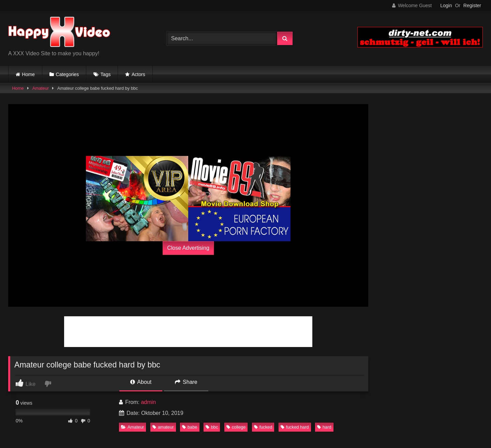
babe (190, 427)
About (141, 382)
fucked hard (295, 427)
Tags (106, 74)
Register (472, 5)
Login (446, 5)
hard (324, 427)
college (236, 427)
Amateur (41, 88)
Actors (138, 74)
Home (28, 74)
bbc (212, 427)
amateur (163, 427)
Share (186, 382)
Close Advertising (188, 248)
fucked (263, 427)
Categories (68, 74)
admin (148, 402)
